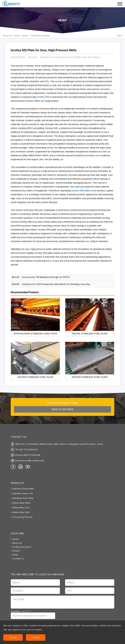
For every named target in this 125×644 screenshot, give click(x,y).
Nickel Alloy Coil (21, 508)
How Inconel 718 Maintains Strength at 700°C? (46, 277)
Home (17, 36)
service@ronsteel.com (33, 461)
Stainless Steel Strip (23, 498)
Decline (36, 637)
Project (16, 551)
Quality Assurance (22, 547)
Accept (13, 637)
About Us (17, 543)
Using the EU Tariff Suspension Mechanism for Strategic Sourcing (56, 284)
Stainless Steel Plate (23, 489)
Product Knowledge (40, 36)
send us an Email (62, 409)
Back (120, 36)
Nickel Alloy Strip (21, 512)
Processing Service (22, 517)
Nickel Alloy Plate (21, 503)
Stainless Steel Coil (23, 494)
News (25, 36)
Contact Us (18, 559)
